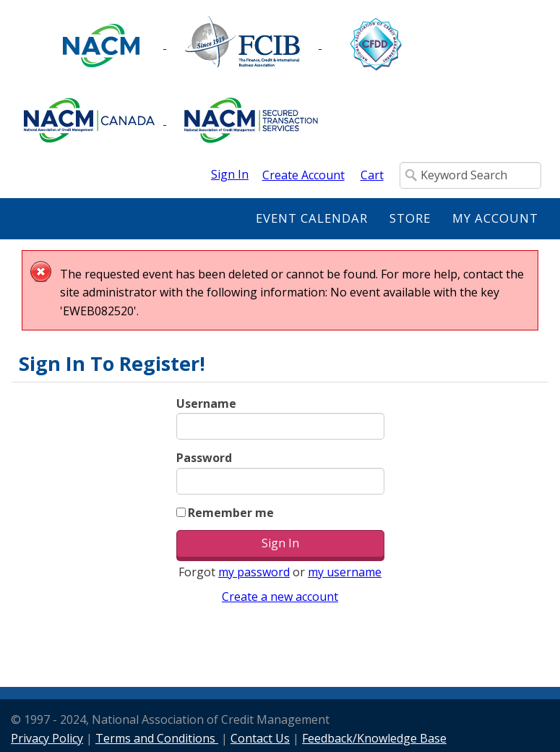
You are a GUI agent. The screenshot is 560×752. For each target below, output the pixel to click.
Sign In (230, 174)
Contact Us (260, 738)
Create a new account (280, 597)
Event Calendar (312, 218)
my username (345, 572)
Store (410, 218)
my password (254, 572)
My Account (495, 218)
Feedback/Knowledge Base (374, 738)
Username (206, 403)
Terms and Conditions (157, 738)
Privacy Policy (47, 738)
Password (204, 458)
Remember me (231, 513)
